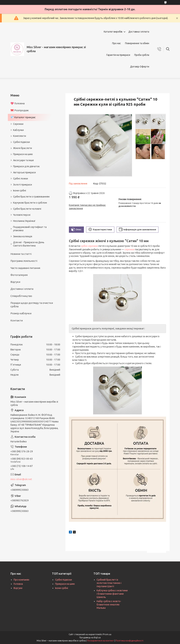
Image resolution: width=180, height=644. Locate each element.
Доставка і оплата (139, 32)
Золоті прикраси (22, 185)
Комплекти (20, 136)
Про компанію (21, 580)
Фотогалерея (19, 275)
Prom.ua (107, 634)
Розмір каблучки (21, 313)
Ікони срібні (20, 191)
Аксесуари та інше (23, 160)
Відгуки (15, 282)
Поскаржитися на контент (101, 641)
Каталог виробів (113, 32)
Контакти (17, 320)
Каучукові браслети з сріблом (30, 203)
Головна (18, 584)
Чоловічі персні (22, 215)
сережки (130, 249)
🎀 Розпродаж (20, 110)
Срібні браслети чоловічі (27, 209)
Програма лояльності (24, 261)
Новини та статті (21, 254)
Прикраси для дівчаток (26, 166)
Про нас (117, 43)
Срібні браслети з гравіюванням (31, 197)
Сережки (18, 124)
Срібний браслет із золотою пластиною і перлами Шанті (109, 583)
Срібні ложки (20, 179)
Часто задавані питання (25, 268)
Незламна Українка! (24, 221)
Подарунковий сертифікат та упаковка (30, 229)
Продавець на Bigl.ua (90, 637)
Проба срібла (142, 55)
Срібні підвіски (21, 142)
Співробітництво (21, 296)
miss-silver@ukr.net (21, 479)
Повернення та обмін (137, 43)
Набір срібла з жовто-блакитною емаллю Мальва (109, 605)
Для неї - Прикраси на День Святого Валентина (29, 244)
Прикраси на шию (23, 154)
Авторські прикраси (24, 172)
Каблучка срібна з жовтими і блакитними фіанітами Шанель (112, 594)
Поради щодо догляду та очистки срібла (32, 305)
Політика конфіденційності (130, 641)
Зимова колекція (23, 236)
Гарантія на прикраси (118, 55)
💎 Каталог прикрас (23, 117)
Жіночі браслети (22, 148)
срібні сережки (89, 246)
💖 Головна (18, 103)
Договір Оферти (140, 67)
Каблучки (18, 130)
